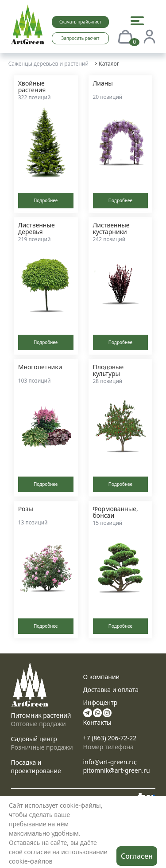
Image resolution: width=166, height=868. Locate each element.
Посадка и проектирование (36, 766)
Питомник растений (41, 715)
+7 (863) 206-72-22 (110, 738)
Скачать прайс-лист (80, 22)
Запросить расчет (81, 38)
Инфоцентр (100, 702)
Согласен (137, 856)
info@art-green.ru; (110, 762)
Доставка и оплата (111, 690)
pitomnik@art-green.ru (117, 770)
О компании (102, 677)
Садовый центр (34, 739)
